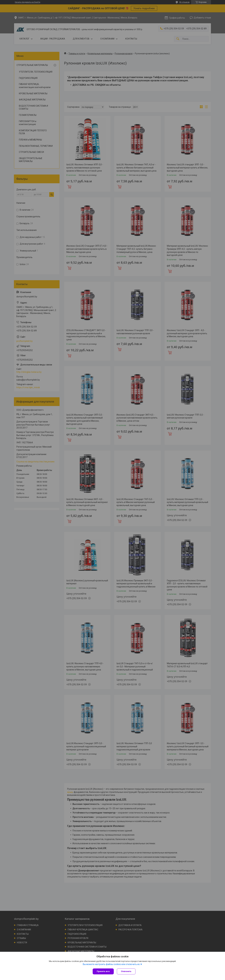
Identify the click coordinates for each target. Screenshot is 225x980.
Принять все (103, 971)
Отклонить (126, 971)
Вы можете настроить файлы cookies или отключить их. (111, 964)
